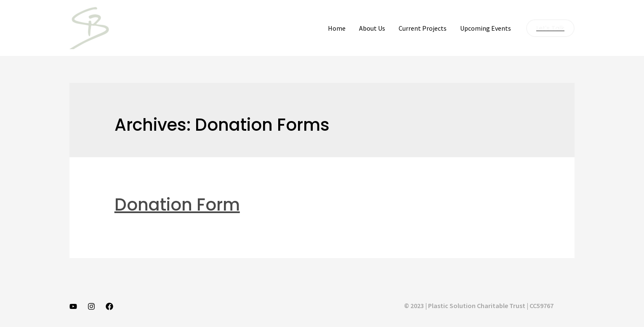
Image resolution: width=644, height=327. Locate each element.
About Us (372, 28)
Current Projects (423, 28)
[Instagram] (91, 306)
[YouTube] (73, 306)
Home (337, 28)
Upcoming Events (486, 28)
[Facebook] (109, 306)
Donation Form (177, 205)
